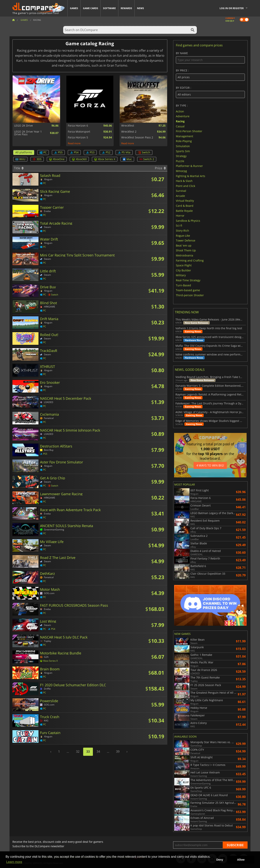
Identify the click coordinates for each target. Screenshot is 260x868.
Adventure (183, 116)
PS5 (58, 152)
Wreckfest (128, 126)
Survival (181, 191)
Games (74, 8)
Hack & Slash (184, 181)
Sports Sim (183, 151)
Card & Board (185, 206)
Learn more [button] (14, 862)
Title (19, 168)
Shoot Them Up (186, 250)
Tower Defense (186, 240)
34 (98, 752)
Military (181, 275)
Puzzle (180, 161)
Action (180, 111)
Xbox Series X (105, 159)
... (68, 752)
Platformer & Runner (189, 166)
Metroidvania (185, 255)
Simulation (183, 146)
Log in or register (232, 8)
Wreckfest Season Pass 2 (137, 137)
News (140, 8)
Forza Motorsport (79, 132)
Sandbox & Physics (188, 220)
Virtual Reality (185, 201)
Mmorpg (181, 171)
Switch (144, 152)
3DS (37, 159)
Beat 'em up (184, 245)
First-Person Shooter (189, 131)
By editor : (210, 92)
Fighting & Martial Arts (191, 176)
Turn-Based (183, 285)
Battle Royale (184, 211)
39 (118, 752)
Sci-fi (179, 225)
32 (78, 752)
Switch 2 (147, 159)
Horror (180, 216)
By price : (210, 75)
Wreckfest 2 (129, 132)
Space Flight (184, 265)
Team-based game (188, 290)
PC (43, 152)
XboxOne (57, 159)
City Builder (183, 270)
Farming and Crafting (190, 260)
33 (88, 752)
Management (185, 136)
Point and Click (185, 186)
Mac (127, 159)
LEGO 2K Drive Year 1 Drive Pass (28, 133)
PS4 (74, 152)
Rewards (126, 8)
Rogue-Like (183, 235)
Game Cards (91, 8)
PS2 (106, 152)
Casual (180, 126)
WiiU (20, 159)
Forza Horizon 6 (78, 126)
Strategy (181, 156)
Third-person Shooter (190, 295)
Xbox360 (79, 159)
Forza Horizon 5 (78, 137)
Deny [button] (220, 860)
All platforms (24, 152)
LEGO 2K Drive (24, 126)
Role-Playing (184, 141)
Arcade (180, 196)
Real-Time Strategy (188, 280)
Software (109, 8)
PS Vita (124, 152)
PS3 (90, 152)
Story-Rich (182, 231)
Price (160, 168)
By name (210, 58)
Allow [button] (241, 860)
